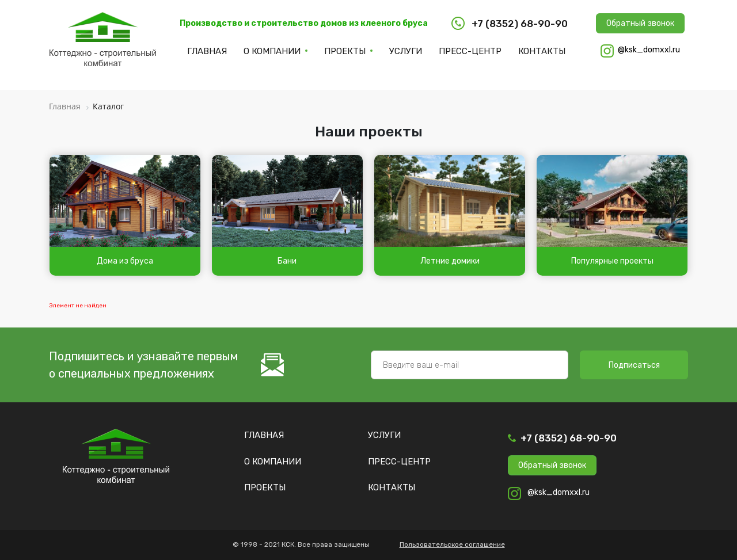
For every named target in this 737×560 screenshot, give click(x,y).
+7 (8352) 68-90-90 (569, 438)
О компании (272, 51)
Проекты (345, 51)
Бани (287, 261)
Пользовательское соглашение (452, 544)
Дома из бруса (125, 261)
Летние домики (450, 261)
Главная (207, 51)
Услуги (406, 51)
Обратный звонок (640, 23)
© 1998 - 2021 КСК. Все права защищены (301, 544)
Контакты (542, 51)
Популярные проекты (612, 261)
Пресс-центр (470, 51)
